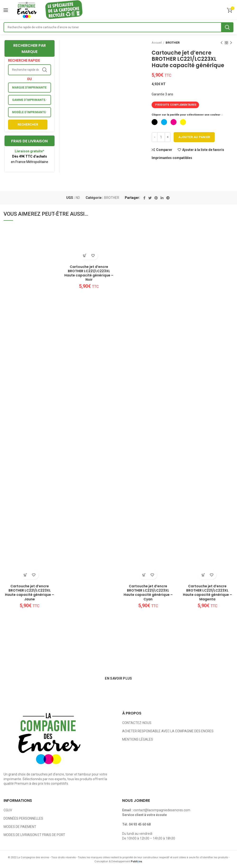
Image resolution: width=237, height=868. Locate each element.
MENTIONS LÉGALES (138, 739)
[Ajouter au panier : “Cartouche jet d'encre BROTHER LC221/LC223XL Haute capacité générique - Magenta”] (203, 575)
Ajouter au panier (194, 137)
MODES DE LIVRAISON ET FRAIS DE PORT (34, 835)
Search (227, 27)
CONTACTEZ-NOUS (137, 723)
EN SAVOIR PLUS (118, 678)
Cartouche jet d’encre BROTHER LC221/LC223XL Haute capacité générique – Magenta (207, 593)
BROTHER (173, 43)
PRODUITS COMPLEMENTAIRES (176, 105)
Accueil (157, 43)
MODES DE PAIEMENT (20, 827)
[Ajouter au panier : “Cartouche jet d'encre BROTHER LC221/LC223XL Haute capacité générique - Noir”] (85, 256)
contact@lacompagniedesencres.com (162, 810)
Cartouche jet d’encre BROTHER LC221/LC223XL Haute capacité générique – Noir (89, 273)
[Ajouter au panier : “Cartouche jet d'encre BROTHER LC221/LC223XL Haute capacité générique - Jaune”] (26, 575)
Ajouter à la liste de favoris (203, 150)
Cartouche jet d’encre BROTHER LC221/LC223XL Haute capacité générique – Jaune (30, 593)
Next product (231, 43)
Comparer (164, 150)
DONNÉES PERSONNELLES (23, 818)
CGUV (8, 810)
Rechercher (28, 124)
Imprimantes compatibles (172, 158)
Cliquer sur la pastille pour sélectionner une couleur (186, 115)
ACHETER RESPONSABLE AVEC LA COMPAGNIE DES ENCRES (168, 731)
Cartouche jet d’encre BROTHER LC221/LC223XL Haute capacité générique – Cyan (148, 593)
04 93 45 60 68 (140, 824)
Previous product (222, 43)
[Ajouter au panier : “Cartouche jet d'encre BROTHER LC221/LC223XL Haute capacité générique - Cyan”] (144, 575)
